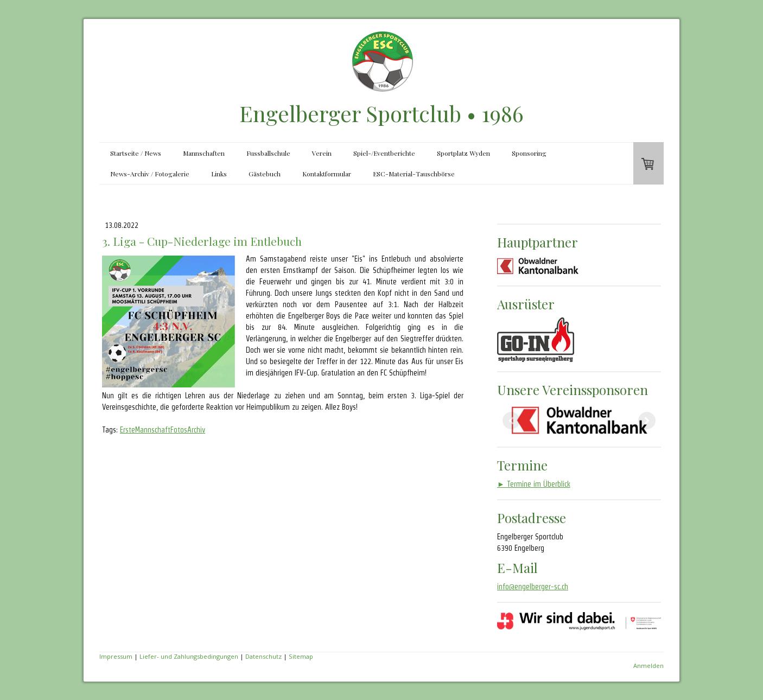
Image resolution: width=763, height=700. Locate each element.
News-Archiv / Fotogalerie (150, 174)
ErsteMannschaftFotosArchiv (163, 430)
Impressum (116, 656)
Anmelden (648, 666)
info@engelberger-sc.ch (533, 587)
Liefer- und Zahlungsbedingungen (189, 656)
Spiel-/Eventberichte (384, 153)
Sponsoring (529, 153)
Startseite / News (136, 153)
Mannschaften (204, 153)
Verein (322, 153)
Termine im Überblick (534, 484)
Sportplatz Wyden (463, 153)
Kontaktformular (327, 174)
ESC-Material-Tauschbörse (414, 174)
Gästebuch (265, 174)
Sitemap (301, 656)
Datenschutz (263, 656)
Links (219, 174)
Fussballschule (268, 153)
